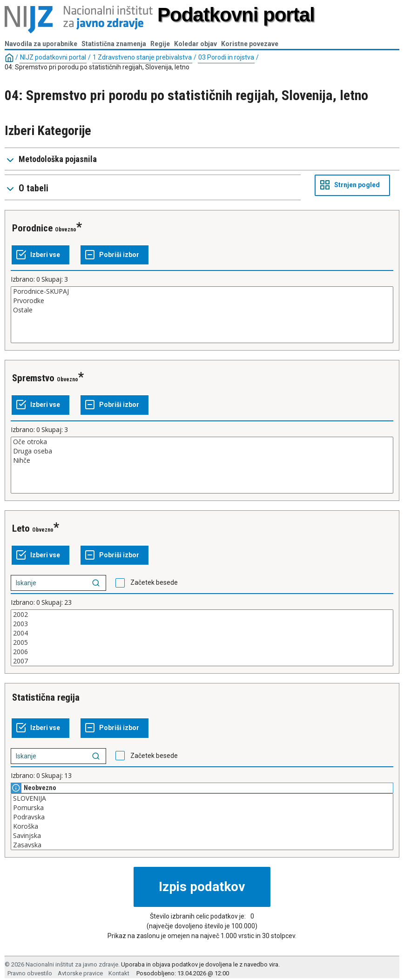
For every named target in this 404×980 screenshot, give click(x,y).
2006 (202, 652)
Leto (21, 528)
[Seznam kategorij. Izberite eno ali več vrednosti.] (202, 315)
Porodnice (32, 228)
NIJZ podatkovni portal (53, 57)
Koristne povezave (250, 44)
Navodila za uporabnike (41, 44)
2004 (202, 633)
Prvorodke (202, 301)
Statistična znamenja (114, 44)
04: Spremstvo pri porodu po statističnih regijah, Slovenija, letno (97, 67)
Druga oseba (202, 451)
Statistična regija (46, 697)
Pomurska (202, 808)
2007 (202, 661)
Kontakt (119, 973)
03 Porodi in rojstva (226, 57)
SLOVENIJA (202, 798)
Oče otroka (202, 442)
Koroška (202, 826)
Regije (160, 44)
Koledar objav (195, 44)
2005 (202, 642)
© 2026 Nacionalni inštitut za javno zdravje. (62, 964)
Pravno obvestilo (30, 973)
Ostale (202, 310)
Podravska (202, 817)
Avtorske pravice (80, 973)
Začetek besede (154, 582)
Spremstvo (33, 378)
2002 (202, 615)
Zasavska (202, 845)
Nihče (202, 460)
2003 (202, 624)
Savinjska (202, 836)
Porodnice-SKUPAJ (202, 291)
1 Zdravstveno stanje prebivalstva (142, 57)
